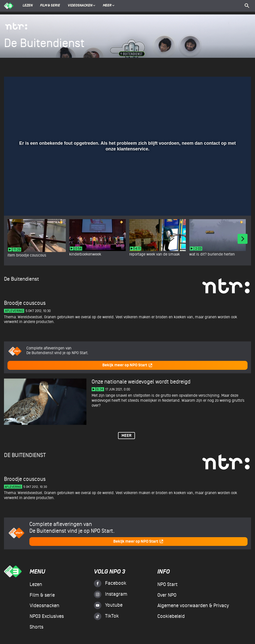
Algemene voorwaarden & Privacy (193, 606)
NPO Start (167, 584)
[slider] (127, 194)
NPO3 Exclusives (47, 616)
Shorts (36, 627)
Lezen (28, 6)
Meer (109, 6)
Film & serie (50, 6)
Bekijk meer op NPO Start (127, 365)
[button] (14, 205)
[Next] (243, 239)
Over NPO (167, 595)
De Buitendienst (21, 279)
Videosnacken (80, 6)
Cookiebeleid (171, 616)
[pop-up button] (231, 205)
